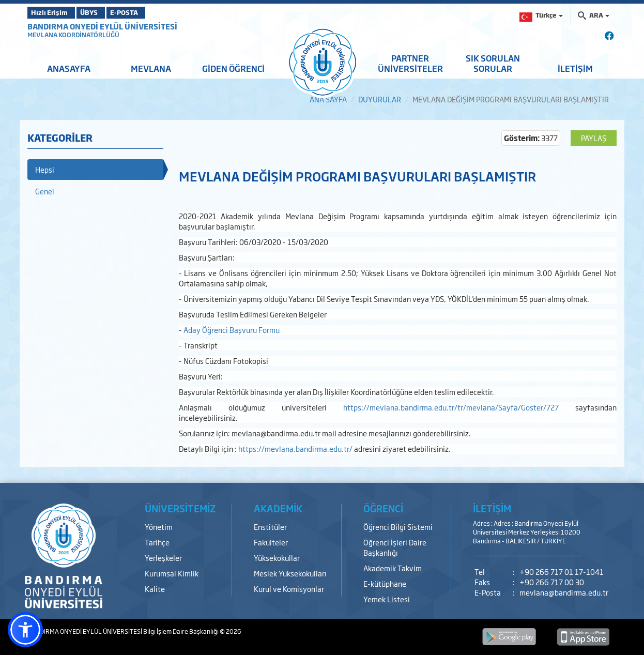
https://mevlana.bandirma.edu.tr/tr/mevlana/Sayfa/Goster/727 (451, 407)
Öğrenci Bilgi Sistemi (398, 527)
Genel (45, 191)
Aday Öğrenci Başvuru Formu (232, 330)
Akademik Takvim (393, 568)
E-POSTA (151, 12)
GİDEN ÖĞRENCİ (233, 68)
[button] (25, 630)
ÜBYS (103, 12)
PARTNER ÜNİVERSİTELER (410, 63)
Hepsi (45, 169)
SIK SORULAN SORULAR (493, 63)
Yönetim (159, 527)
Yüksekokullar (277, 558)
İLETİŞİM (575, 68)
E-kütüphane (385, 583)
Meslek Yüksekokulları (290, 573)
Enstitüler (270, 527)
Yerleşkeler (163, 558)
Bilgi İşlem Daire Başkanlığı (181, 631)
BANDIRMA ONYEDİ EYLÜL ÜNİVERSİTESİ (102, 26)
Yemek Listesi (387, 599)
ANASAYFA (69, 68)
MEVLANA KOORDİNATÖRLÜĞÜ (73, 35)
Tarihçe (157, 542)
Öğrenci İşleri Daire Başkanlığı (395, 547)
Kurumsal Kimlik (172, 573)
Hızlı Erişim (53, 12)
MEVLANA (151, 68)
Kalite (155, 589)
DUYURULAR (380, 99)
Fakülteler (271, 542)
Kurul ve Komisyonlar (289, 589)
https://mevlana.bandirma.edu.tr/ (296, 448)
